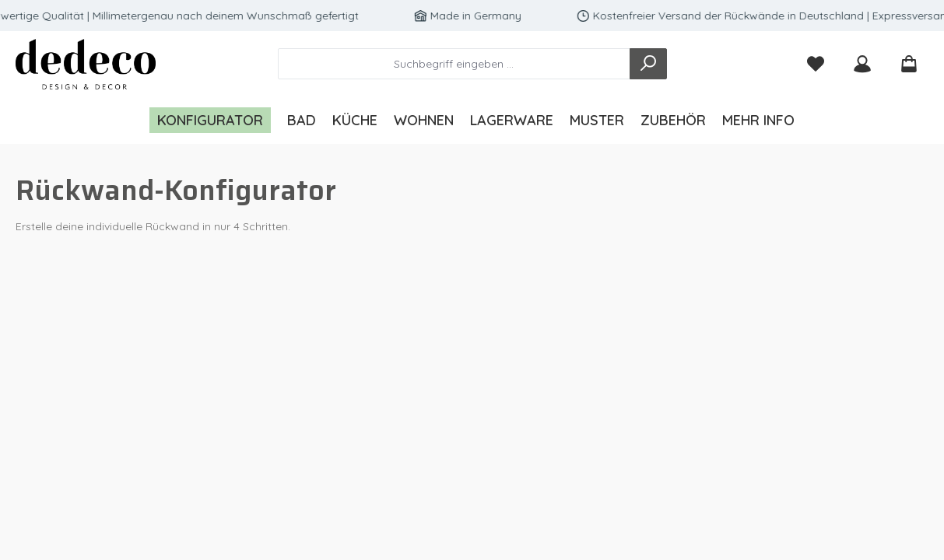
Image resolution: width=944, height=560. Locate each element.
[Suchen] (648, 64)
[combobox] (454, 64)
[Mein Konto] (862, 64)
